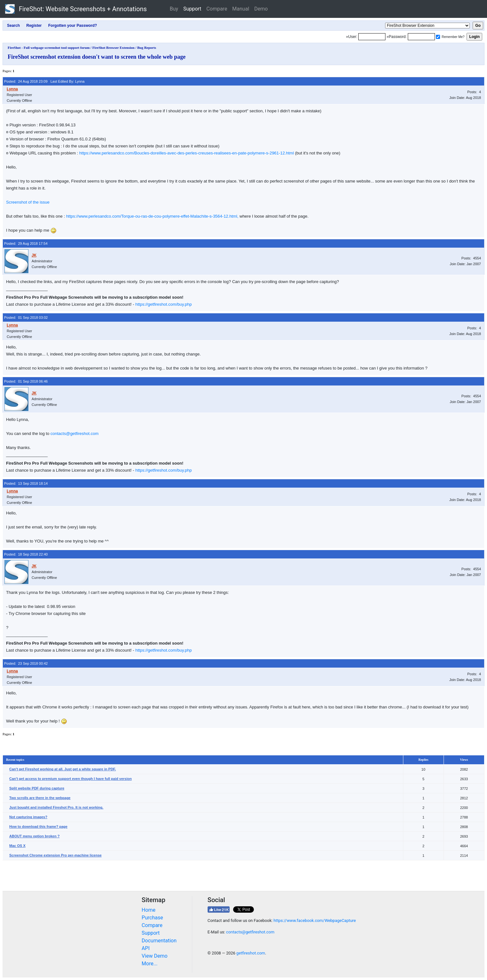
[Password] (421, 37)
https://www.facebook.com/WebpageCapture (315, 920)
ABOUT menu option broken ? (34, 836)
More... (150, 964)
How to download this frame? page (38, 827)
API (146, 948)
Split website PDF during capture (37, 788)
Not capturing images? (28, 817)
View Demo (155, 956)
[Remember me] (438, 37)
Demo (261, 9)
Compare (217, 9)
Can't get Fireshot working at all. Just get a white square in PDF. (63, 769)
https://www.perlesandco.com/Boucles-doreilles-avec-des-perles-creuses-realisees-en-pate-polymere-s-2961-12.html (186, 153)
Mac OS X (17, 846)
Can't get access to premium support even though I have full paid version (70, 779)
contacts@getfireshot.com (74, 434)
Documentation (159, 941)
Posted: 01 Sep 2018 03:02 (26, 318)
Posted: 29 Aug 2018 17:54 (26, 243)
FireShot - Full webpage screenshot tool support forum (49, 48)
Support (192, 9)
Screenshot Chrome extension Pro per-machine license (55, 855)
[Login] (372, 37)
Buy (174, 9)
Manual (241, 9)
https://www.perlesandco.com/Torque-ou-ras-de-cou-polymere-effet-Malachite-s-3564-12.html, (152, 216)
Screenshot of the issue (28, 202)
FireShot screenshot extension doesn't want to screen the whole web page (97, 57)
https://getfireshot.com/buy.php (164, 304)
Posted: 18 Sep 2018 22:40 (26, 554)
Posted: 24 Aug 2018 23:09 (26, 81)
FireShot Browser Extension (113, 48)
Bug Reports (147, 48)
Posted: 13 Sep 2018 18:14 (26, 483)
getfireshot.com (251, 953)
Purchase (152, 918)
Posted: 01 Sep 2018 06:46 (26, 381)
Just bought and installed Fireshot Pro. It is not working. (56, 807)
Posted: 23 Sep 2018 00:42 (26, 663)
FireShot (76, 9)
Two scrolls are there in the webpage (40, 798)
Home (149, 910)
